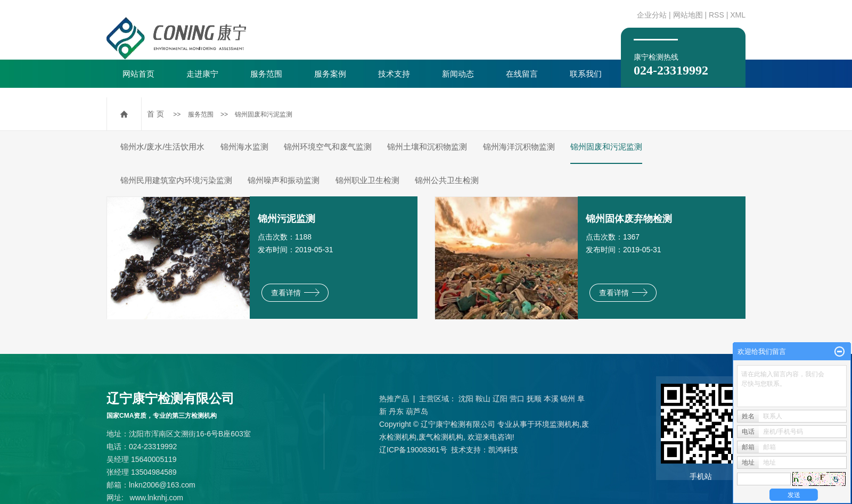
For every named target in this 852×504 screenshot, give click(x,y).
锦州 (568, 399)
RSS (716, 15)
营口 (517, 399)
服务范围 (266, 74)
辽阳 (500, 399)
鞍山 (483, 399)
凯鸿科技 (503, 450)
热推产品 (394, 399)
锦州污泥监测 (286, 219)
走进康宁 (202, 74)
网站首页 (138, 74)
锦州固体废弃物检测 (629, 219)
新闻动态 (458, 74)
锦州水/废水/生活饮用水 (162, 147)
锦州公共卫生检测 (447, 180)
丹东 (396, 411)
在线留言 (522, 74)
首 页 (155, 114)
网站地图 (688, 15)
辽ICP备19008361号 (413, 450)
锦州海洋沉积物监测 (519, 147)
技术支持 (394, 74)
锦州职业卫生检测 (367, 180)
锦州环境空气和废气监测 (328, 147)
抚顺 (534, 399)
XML (738, 15)
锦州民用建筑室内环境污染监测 (176, 180)
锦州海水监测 (244, 147)
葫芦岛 (417, 411)
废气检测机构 (441, 437)
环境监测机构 (557, 424)
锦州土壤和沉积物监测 (427, 147)
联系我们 (586, 74)
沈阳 (466, 399)
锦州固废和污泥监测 (264, 114)
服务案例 (330, 74)
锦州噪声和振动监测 (284, 180)
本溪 (551, 399)
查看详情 (295, 293)
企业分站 (652, 15)
